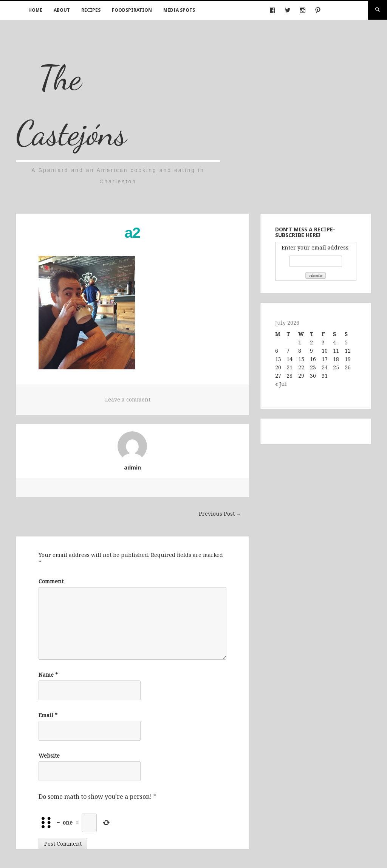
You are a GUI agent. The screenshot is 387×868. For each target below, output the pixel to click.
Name (48, 675)
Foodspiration (132, 10)
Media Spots (179, 10)
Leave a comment (128, 399)
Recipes (91, 10)
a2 (132, 233)
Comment (51, 581)
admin (132, 467)
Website (49, 756)
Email (48, 715)
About (62, 10)
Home (35, 10)
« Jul (281, 384)
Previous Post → (220, 514)
